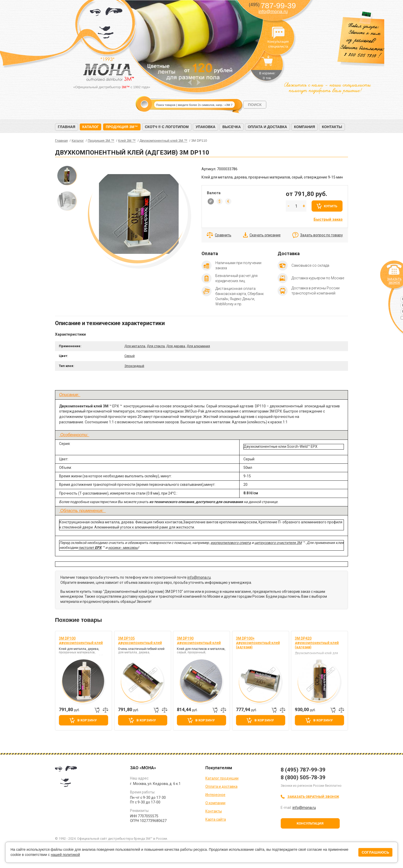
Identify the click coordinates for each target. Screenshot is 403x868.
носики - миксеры (123, 548)
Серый (130, 356)
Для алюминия (198, 346)
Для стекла (156, 346)
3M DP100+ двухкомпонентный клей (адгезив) (258, 643)
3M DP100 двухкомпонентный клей (81, 641)
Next (199, 82)
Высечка (232, 127)
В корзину (87, 720)
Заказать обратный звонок (313, 797)
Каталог (91, 127)
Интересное (215, 795)
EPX (98, 548)
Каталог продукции (222, 778)
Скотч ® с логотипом (167, 127)
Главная (67, 127)
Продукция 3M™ (122, 127)
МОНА (106, 25)
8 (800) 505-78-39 (303, 777)
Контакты (332, 127)
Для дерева (176, 346)
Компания (305, 127)
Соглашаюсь (375, 852)
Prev (190, 82)
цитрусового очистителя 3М (278, 543)
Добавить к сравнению (105, 710)
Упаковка (205, 127)
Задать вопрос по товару (322, 235)
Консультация (310, 823)
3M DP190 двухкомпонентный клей (199, 641)
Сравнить (223, 235)
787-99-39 (272, 6)
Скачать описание (265, 235)
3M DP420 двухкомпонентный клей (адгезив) (317, 643)
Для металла (135, 346)
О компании (215, 803)
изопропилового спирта (231, 543)
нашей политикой (65, 855)
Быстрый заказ (328, 219)
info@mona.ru (273, 12)
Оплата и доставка (267, 127)
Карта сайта (216, 819)
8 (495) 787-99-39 (303, 770)
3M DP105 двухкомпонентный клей (140, 641)
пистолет (87, 548)
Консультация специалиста (278, 33)
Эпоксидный (134, 366)
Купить (331, 206)
